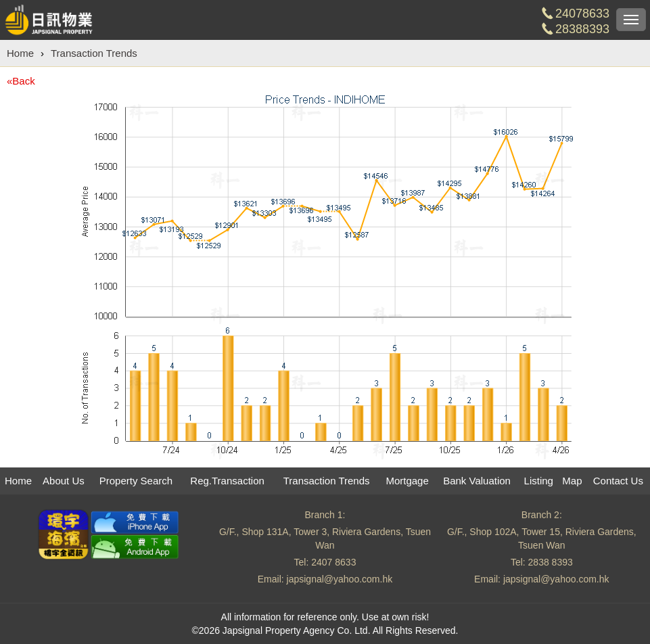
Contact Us (618, 481)
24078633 (582, 14)
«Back (21, 81)
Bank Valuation (477, 481)
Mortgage (407, 481)
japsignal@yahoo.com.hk (340, 579)
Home (20, 53)
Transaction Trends (94, 53)
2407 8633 (333, 562)
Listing (539, 481)
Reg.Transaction (227, 481)
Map (572, 481)
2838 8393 (551, 562)
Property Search (136, 481)
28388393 (582, 29)
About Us (64, 481)
